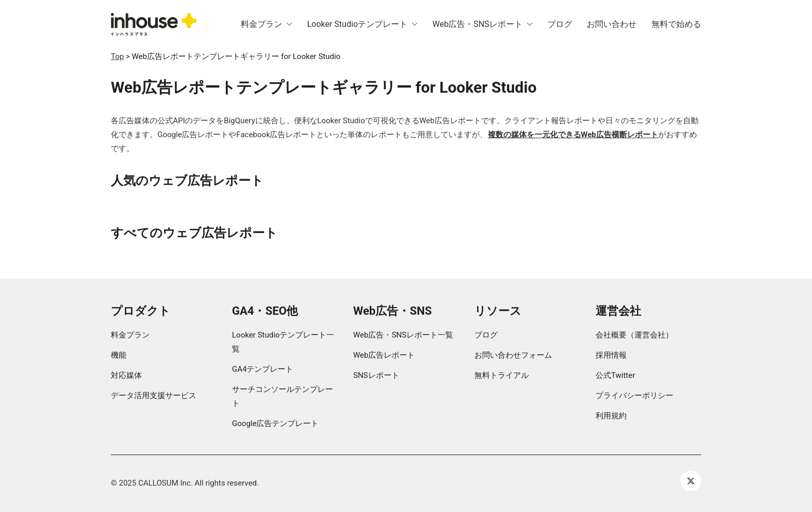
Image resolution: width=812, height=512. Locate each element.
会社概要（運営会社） (634, 335)
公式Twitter (615, 375)
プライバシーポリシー (634, 396)
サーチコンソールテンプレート (282, 396)
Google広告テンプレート (275, 423)
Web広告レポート (384, 355)
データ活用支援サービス (154, 396)
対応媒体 (126, 375)
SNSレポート (376, 375)
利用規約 (611, 416)
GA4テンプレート (263, 369)
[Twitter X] (691, 481)
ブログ (486, 335)
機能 (119, 355)
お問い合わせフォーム (513, 355)
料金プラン (130, 335)
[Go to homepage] (154, 24)
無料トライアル (502, 375)
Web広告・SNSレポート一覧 (403, 335)
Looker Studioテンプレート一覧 (283, 342)
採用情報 (611, 355)
